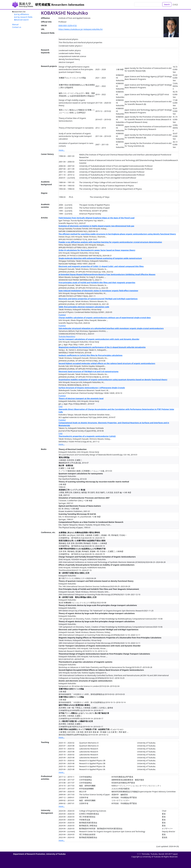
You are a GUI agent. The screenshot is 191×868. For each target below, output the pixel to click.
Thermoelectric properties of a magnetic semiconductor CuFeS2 (87, 436)
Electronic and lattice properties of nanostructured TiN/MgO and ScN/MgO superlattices (98, 299)
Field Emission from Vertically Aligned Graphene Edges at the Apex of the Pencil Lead (97, 218)
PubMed (62, 315)
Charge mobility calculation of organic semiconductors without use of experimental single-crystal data (105, 318)
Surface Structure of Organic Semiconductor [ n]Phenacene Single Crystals (92, 388)
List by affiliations (22, 14)
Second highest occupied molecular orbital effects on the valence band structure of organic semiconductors (107, 363)
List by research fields (23, 17)
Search (167, 4)
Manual (15, 24)
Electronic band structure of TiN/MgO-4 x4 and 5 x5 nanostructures (89, 371)
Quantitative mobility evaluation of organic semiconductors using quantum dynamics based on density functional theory (113, 380)
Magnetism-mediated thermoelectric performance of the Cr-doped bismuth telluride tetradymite (102, 347)
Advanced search (21, 20)
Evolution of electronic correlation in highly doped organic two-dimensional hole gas (96, 226)
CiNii (61, 407)
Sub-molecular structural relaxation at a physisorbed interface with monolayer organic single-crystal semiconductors (111, 328)
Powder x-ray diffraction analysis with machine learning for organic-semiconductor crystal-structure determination (110, 242)
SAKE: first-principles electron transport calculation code (84, 307)
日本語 (175, 5)
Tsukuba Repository (67, 336)
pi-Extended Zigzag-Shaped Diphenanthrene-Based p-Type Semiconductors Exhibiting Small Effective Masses (107, 274)
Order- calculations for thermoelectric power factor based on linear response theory (97, 250)
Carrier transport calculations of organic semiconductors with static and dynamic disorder (99, 339)
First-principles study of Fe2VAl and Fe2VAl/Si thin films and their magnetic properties (97, 283)
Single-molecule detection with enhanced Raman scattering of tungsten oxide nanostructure (100, 258)
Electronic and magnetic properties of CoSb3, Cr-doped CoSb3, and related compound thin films (101, 266)
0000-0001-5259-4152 (68, 25)
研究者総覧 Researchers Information (60, 5)
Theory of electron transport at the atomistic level (81, 398)
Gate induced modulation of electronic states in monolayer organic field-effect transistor (98, 291)
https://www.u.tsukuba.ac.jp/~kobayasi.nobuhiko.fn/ (81, 29)
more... (62, 150)
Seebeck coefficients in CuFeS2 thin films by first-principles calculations (91, 355)
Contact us (17, 27)
